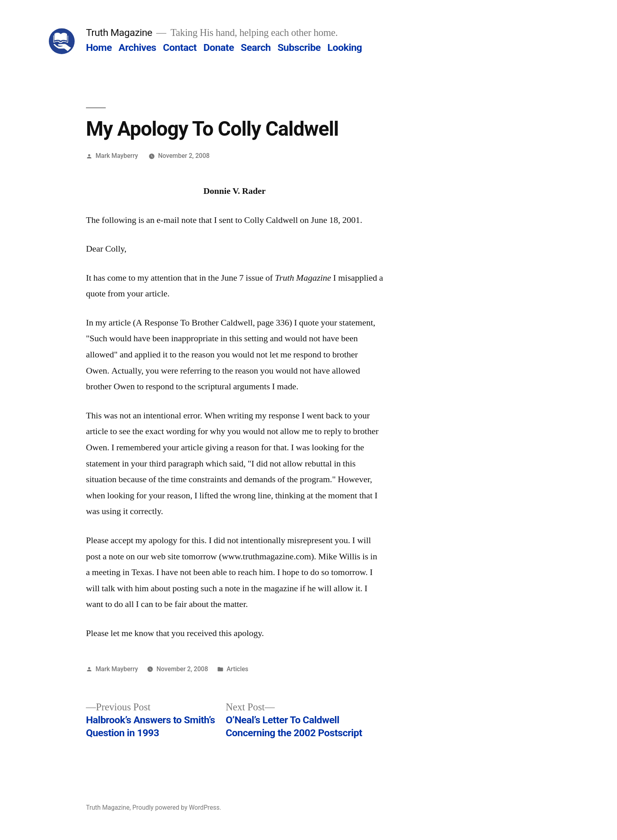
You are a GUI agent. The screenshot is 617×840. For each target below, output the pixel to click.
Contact (180, 47)
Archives (137, 47)
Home (99, 47)
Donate (219, 47)
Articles (237, 669)
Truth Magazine (119, 33)
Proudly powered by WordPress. (177, 807)
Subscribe (299, 47)
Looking (345, 47)
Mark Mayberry (117, 156)
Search (255, 47)
